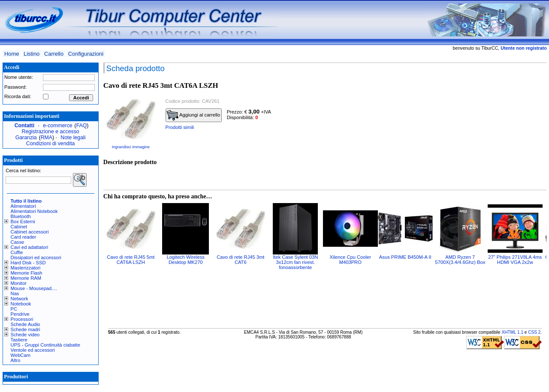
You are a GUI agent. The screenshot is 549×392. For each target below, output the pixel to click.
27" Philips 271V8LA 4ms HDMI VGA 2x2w (515, 260)
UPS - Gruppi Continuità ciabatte (45, 345)
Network (20, 299)
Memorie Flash (27, 273)
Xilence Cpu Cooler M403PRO (350, 260)
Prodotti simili (180, 127)
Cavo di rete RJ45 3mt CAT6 (240, 260)
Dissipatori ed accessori (36, 257)
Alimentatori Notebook (34, 211)
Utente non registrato (523, 48)
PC (14, 309)
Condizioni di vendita (51, 144)
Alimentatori (23, 206)
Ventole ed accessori (33, 350)
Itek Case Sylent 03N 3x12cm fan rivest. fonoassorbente (295, 262)
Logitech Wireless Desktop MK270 (186, 260)
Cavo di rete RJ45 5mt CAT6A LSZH (131, 260)
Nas (15, 293)
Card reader (24, 237)
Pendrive (20, 314)
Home (12, 54)
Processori (22, 319)
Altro (16, 360)
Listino (32, 54)
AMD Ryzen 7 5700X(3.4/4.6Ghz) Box (460, 260)
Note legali (73, 138)
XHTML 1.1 (512, 332)
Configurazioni (86, 54)
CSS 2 (534, 332)
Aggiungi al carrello (193, 115)
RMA (47, 138)
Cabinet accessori (30, 232)
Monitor (19, 283)
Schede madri (26, 329)
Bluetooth (21, 216)
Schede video (25, 335)
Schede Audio (26, 324)
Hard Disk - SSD (28, 263)
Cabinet (19, 227)
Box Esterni (23, 221)
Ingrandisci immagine (131, 147)
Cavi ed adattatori (30, 247)
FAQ (82, 126)
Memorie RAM (26, 278)
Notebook (21, 304)
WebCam (21, 355)
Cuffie (17, 252)
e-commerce (57, 126)
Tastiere (19, 340)
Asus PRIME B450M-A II (405, 257)
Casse (18, 242)
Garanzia (26, 138)
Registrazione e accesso (51, 132)
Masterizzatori (26, 268)
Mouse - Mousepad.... (34, 288)
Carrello (54, 54)
